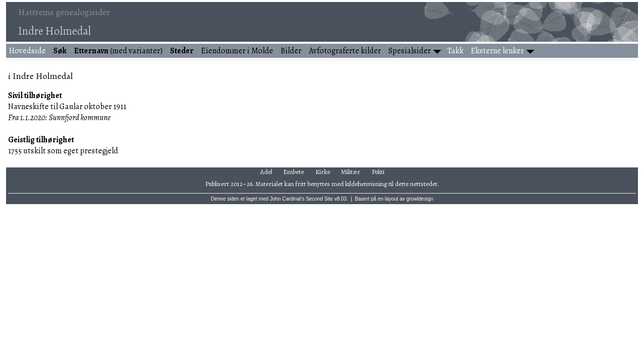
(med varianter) (118, 51)
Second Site (319, 199)
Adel (266, 172)
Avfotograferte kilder (345, 51)
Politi (378, 172)
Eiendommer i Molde (237, 51)
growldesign (420, 199)
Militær (351, 172)
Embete (294, 172)
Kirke (323, 172)
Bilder (291, 51)
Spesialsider (410, 51)
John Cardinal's (287, 199)
